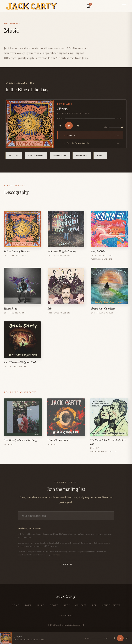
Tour (28, 605)
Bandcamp (60, 158)
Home (16, 605)
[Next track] (78, 126)
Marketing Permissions (30, 531)
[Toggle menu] (124, 6)
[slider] (90, 118)
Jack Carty (66, 596)
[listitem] (90, 135)
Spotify (14, 158)
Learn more (55, 557)
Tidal (101, 158)
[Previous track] (60, 126)
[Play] (69, 126)
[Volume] (106, 127)
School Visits (111, 605)
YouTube (82, 158)
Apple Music (36, 158)
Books (54, 605)
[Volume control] (116, 127)
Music (41, 605)
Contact (81, 605)
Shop (67, 605)
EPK (94, 605)
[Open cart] (88, 6)
